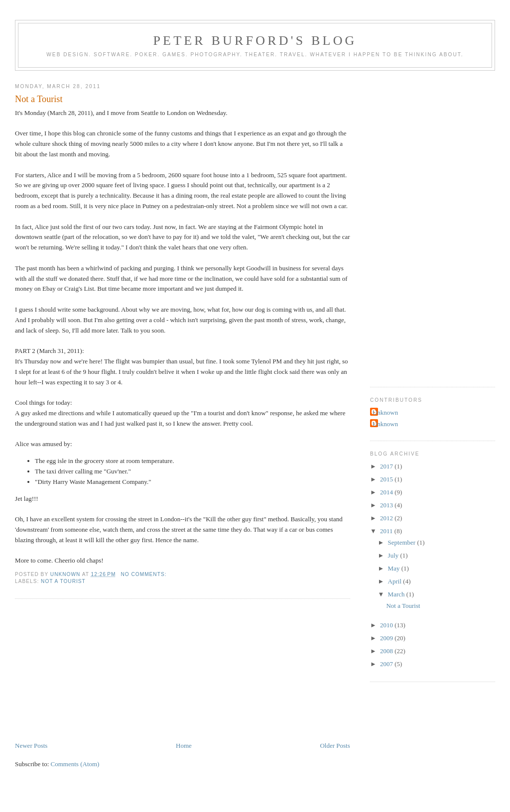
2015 (387, 479)
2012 (387, 518)
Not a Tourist (39, 99)
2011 (387, 531)
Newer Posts (31, 746)
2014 (387, 492)
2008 (387, 651)
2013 (387, 505)
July (394, 555)
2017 (387, 466)
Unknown (385, 412)
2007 (387, 664)
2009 (387, 638)
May (395, 568)
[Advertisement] (90, 671)
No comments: (144, 574)
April (396, 581)
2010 (387, 625)
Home (184, 746)
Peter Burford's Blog (255, 41)
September (403, 542)
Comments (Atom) (75, 764)
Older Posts (335, 746)
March (397, 594)
